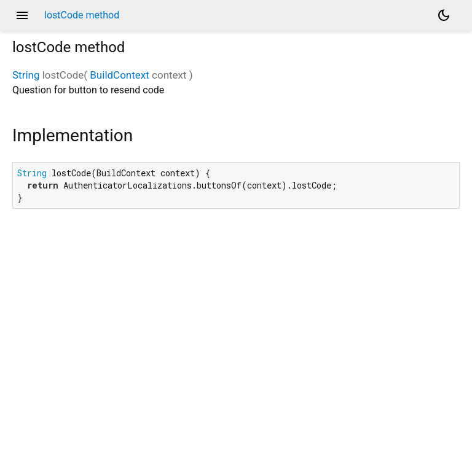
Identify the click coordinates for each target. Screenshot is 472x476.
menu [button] (22, 15)
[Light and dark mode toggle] (444, 15)
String (26, 75)
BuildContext (120, 75)
